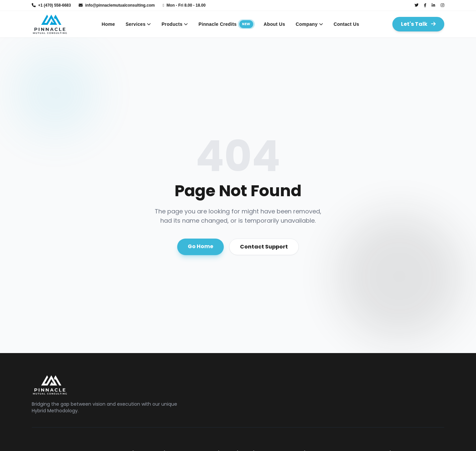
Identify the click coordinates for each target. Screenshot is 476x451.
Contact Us (346, 24)
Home (108, 24)
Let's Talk (418, 24)
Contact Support (264, 247)
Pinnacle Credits (226, 24)
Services (138, 24)
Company (310, 24)
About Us (275, 24)
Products (175, 24)
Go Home (200, 246)
